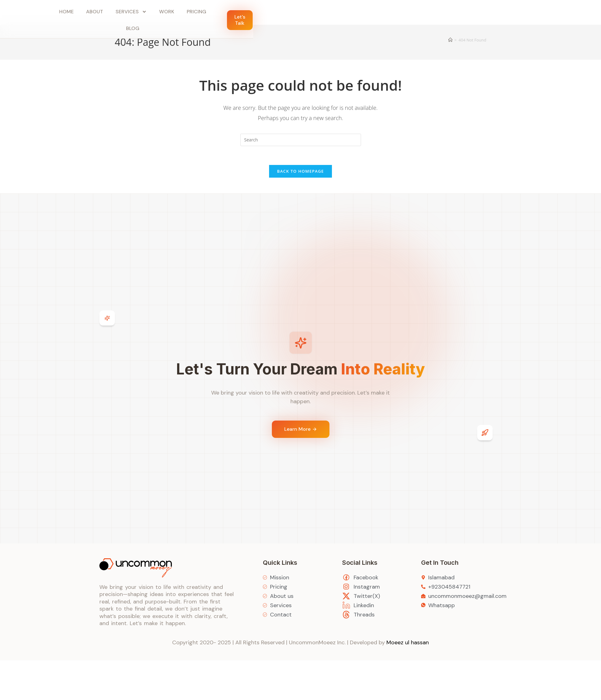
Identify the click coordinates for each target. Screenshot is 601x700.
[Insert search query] (301, 140)
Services (131, 12)
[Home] (450, 40)
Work (167, 12)
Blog (133, 28)
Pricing (196, 12)
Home (66, 12)
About (95, 12)
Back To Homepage (300, 171)
